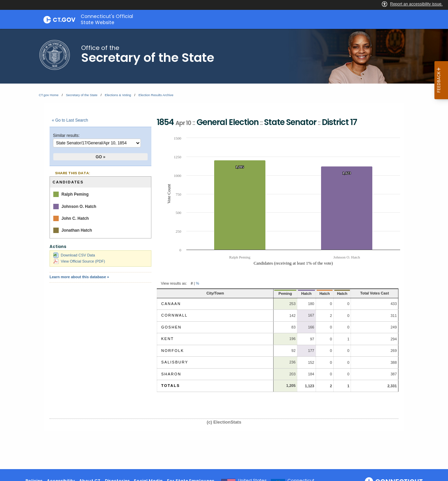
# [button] (192, 283)
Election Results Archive (156, 95)
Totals (171, 386)
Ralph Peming (75, 194)
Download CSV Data (74, 255)
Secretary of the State (82, 95)
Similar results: (66, 136)
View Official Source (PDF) (79, 261)
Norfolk (173, 351)
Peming (264, 293)
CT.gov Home (49, 95)
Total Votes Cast (368, 293)
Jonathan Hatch (77, 230)
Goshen (171, 327)
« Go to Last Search (70, 120)
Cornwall (174, 315)
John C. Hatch (75, 218)
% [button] (198, 283)
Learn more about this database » (79, 277)
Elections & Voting (118, 95)
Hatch (287, 293)
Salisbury (175, 362)
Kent (167, 339)
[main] (224, 249)
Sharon (171, 374)
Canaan (171, 304)
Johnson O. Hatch (79, 207)
